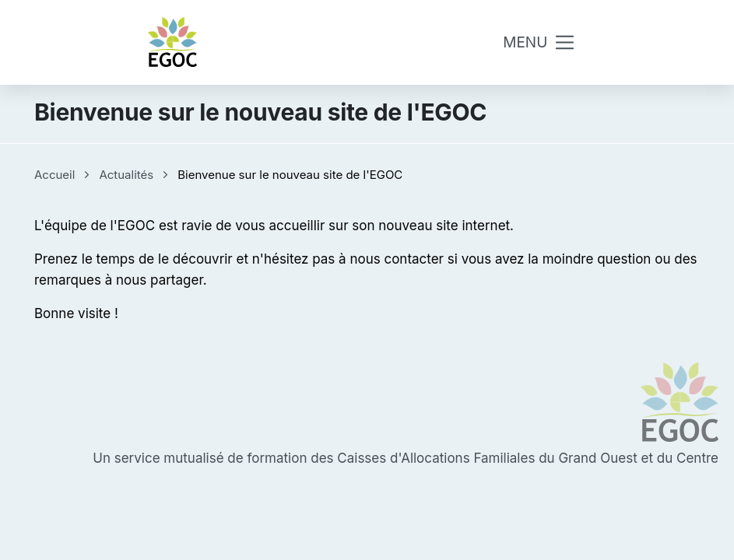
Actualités (126, 175)
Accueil (54, 175)
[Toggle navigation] (539, 42)
